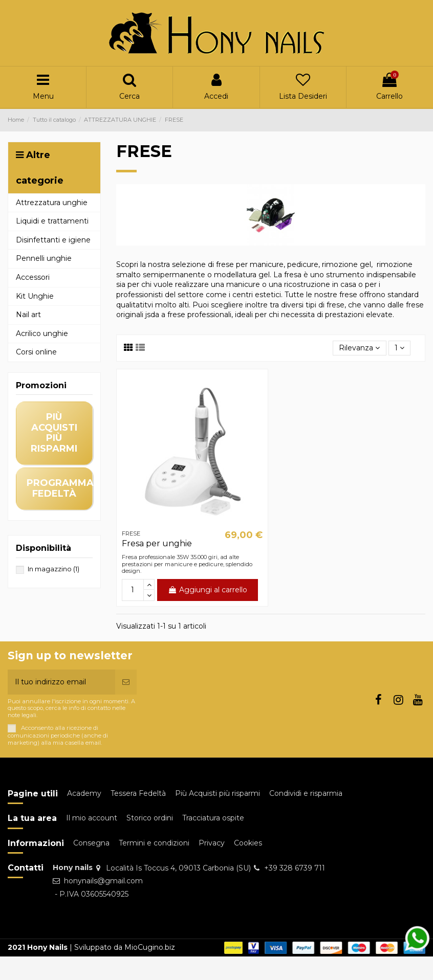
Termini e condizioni (154, 843)
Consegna (91, 843)
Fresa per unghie (157, 543)
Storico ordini (150, 818)
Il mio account (92, 818)
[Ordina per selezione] (359, 348)
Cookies (248, 843)
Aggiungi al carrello (208, 590)
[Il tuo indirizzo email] (61, 682)
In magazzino (53, 569)
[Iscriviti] (126, 682)
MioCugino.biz (150, 947)
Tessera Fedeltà (138, 793)
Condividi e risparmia (306, 793)
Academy (84, 793)
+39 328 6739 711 (295, 868)
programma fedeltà (60, 488)
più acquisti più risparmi (54, 433)
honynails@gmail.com (103, 881)
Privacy (212, 843)
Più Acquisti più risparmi (218, 793)
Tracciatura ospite (213, 818)
